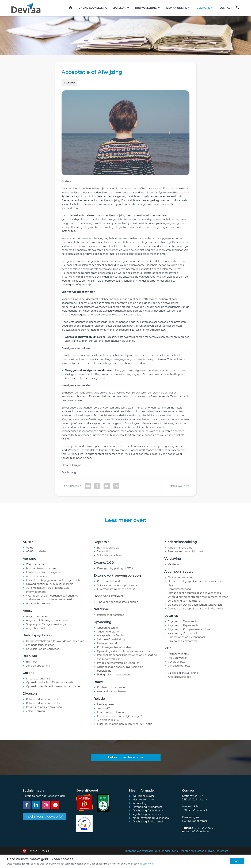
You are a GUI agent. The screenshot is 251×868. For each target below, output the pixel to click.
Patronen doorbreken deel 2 (43, 708)
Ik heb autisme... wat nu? (41, 573)
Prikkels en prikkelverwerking (44, 712)
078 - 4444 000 (204, 828)
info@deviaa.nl (200, 832)
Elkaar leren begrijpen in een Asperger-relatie (54, 585)
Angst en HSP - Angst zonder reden (48, 625)
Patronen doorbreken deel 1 (43, 704)
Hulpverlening (146, 8)
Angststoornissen (37, 621)
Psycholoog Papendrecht (148, 811)
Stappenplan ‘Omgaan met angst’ (47, 629)
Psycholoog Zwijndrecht (147, 807)
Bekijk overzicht (180, 486)
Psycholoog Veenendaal (147, 814)
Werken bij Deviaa (144, 796)
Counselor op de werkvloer (42, 654)
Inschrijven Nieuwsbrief (44, 817)
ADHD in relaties (36, 556)
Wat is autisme (35, 569)
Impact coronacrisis (38, 683)
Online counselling (93, 8)
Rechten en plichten (192, 851)
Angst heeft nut (36, 633)
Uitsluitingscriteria (166, 851)
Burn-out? (32, 667)
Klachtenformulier (144, 800)
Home (71, 8)
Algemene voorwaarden (138, 851)
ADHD (30, 553)
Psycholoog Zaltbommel (148, 822)
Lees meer (148, 864)
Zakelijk (119, 8)
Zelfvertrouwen (35, 716)
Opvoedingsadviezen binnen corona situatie (53, 691)
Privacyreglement (217, 851)
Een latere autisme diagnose (43, 577)
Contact (226, 8)
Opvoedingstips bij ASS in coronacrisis (50, 589)
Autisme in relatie (37, 581)
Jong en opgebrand (38, 671)
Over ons (203, 8)
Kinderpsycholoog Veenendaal (151, 818)
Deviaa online (177, 8)
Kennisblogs (140, 803)
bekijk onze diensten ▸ (126, 757)
